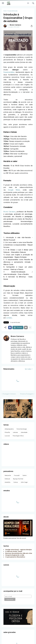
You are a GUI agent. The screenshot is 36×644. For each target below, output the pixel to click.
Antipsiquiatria (9, 429)
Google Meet (14, 190)
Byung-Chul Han (18, 479)
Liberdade (24, 432)
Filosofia (7, 432)
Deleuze (7, 479)
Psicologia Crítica (18, 436)
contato (9, 318)
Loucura (7, 436)
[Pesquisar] (33, 3)
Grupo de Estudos (13, 11)
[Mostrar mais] (30, 328)
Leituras (15, 432)
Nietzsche (8, 475)
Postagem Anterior (9, 394)
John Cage (24, 482)
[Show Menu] (3, 3)
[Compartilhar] (31, 26)
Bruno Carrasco (9, 212)
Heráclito (8, 482)
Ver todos (28, 369)
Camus (16, 482)
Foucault (17, 475)
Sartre (25, 475)
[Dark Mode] (29, 3)
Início (5, 11)
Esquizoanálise (9, 72)
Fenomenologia (22, 429)
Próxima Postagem (27, 394)
